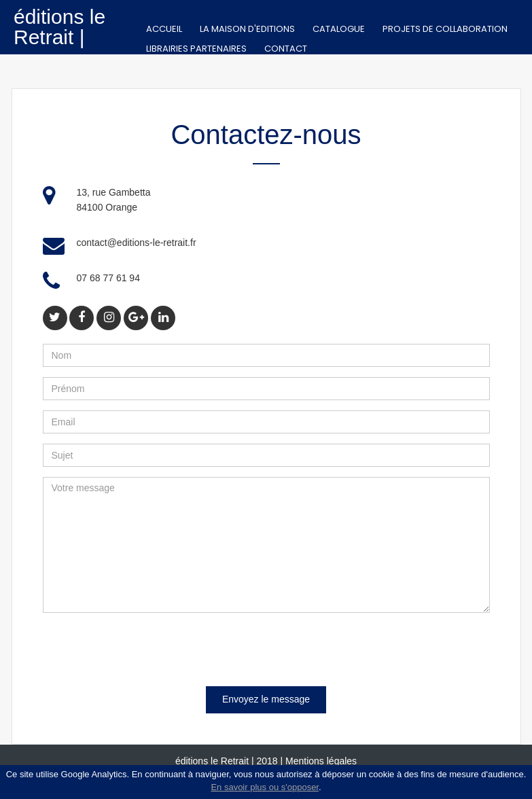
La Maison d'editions (247, 29)
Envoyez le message (266, 699)
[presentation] (146, 650)
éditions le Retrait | (59, 27)
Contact (286, 49)
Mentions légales (321, 761)
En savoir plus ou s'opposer (265, 787)
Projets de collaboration (445, 29)
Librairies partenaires (196, 49)
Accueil (164, 29)
